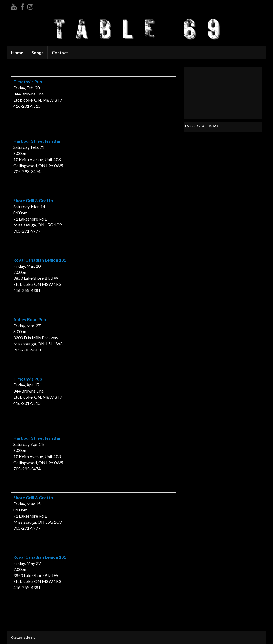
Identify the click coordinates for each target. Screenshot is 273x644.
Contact (60, 52)
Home (17, 52)
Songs (37, 52)
